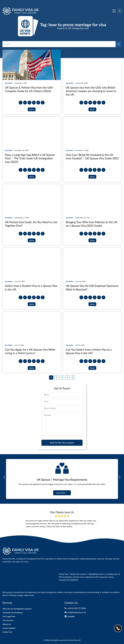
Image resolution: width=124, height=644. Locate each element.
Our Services (8, 620)
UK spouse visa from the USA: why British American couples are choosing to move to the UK (91, 91)
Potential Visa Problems (13, 613)
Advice (32, 109)
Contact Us (7, 632)
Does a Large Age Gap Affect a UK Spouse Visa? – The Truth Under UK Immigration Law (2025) (30, 158)
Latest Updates (9, 628)
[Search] (119, 44)
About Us (7, 624)
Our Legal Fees (9, 616)
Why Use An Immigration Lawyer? (17, 609)
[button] (114, 11)
